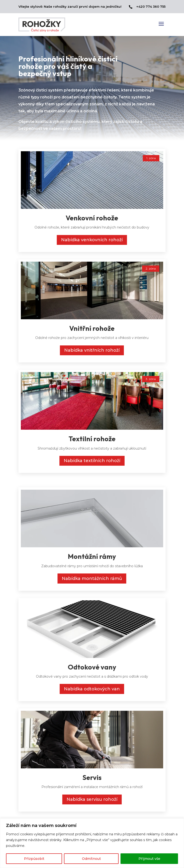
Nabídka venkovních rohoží (92, 240)
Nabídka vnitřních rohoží (92, 350)
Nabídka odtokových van (92, 689)
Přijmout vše (149, 859)
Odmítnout (91, 859)
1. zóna (151, 158)
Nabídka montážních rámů (92, 579)
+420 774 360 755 (151, 6)
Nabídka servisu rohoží (92, 799)
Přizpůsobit (34, 859)
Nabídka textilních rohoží (92, 461)
